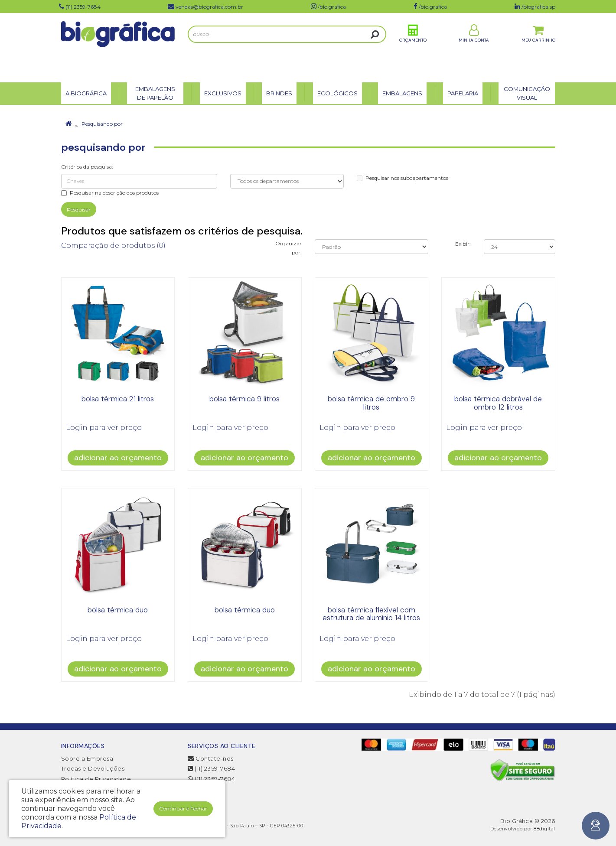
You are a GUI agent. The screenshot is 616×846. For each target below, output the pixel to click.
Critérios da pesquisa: (87, 167)
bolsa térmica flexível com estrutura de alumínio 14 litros (371, 614)
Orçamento (413, 47)
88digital (544, 829)
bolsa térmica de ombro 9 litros (371, 403)
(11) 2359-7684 (211, 768)
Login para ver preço (104, 428)
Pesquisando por (102, 124)
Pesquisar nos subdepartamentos (403, 178)
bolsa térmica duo (118, 610)
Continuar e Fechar (183, 809)
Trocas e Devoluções (93, 768)
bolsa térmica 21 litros (118, 399)
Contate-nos (211, 758)
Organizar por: (288, 248)
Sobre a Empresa (87, 758)
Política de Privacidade (96, 779)
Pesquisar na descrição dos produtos (110, 193)
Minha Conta (474, 47)
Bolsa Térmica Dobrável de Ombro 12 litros (498, 403)
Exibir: (463, 244)
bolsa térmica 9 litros (244, 399)
